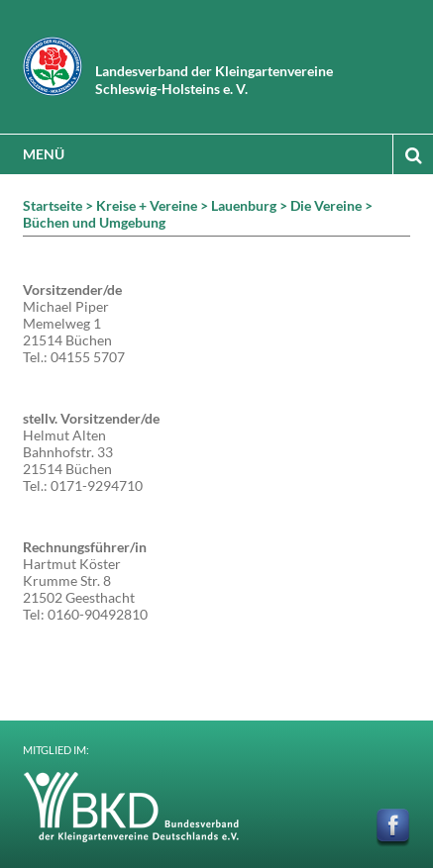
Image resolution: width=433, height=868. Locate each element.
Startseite (53, 205)
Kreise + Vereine (147, 205)
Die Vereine (326, 205)
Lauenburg (244, 205)
